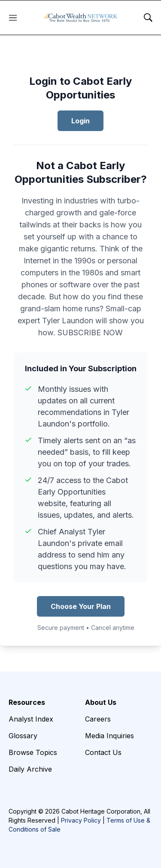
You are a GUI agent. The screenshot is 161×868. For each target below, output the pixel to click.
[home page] (80, 18)
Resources (27, 702)
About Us (101, 702)
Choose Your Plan (81, 606)
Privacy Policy (81, 820)
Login (80, 121)
